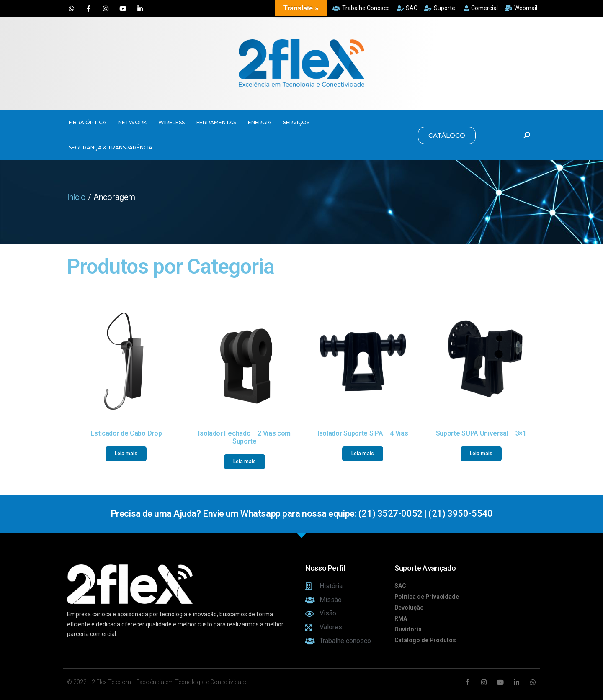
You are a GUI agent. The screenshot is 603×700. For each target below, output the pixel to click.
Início (76, 197)
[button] (447, 135)
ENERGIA (260, 122)
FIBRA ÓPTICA (88, 122)
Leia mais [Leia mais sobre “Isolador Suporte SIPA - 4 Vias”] (363, 454)
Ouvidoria (408, 629)
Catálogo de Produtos (425, 640)
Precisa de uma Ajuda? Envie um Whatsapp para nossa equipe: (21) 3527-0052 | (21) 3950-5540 (301, 514)
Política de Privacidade (427, 597)
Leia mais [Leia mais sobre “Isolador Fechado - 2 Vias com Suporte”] (245, 462)
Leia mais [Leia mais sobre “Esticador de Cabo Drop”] (126, 454)
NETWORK (132, 122)
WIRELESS (171, 122)
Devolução (409, 608)
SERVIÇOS (296, 122)
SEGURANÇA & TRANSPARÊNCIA (111, 147)
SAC (400, 586)
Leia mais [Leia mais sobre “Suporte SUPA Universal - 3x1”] (481, 454)
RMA (401, 618)
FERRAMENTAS (216, 122)
